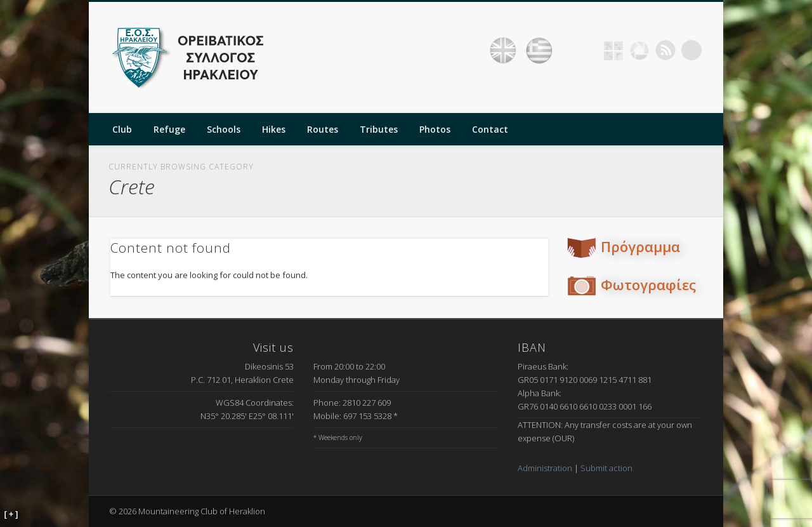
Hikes (274, 129)
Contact (490, 129)
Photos (435, 129)
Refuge (169, 129)
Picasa (639, 50)
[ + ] (11, 514)
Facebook (587, 50)
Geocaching (613, 50)
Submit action (606, 468)
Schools (224, 129)
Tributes (379, 129)
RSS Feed (665, 50)
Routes (323, 129)
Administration (545, 468)
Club (122, 129)
